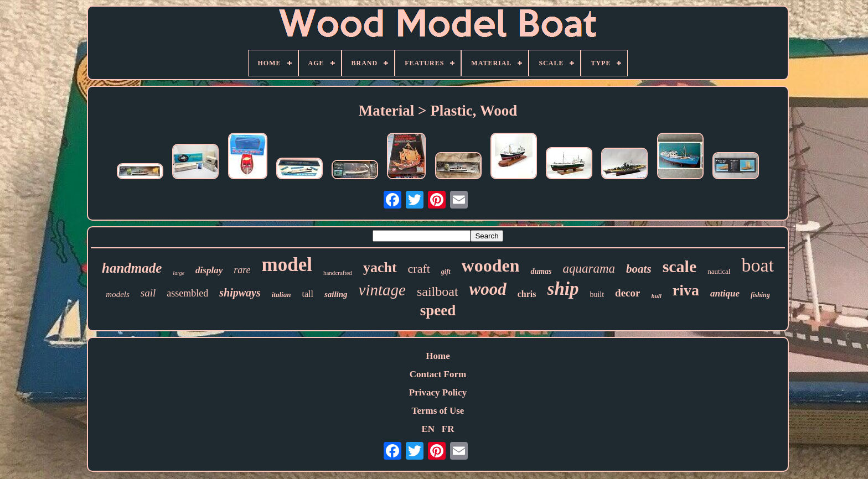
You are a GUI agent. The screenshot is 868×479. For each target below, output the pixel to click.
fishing (760, 295)
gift (446, 272)
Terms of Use (438, 411)
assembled (187, 293)
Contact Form (438, 374)
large (179, 273)
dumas (541, 271)
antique (725, 293)
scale (680, 266)
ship (563, 289)
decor (627, 293)
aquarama (589, 269)
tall (307, 294)
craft (419, 269)
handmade (132, 268)
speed (438, 310)
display (209, 270)
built (597, 295)
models (118, 294)
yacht (380, 267)
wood (488, 289)
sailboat (438, 291)
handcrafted (338, 273)
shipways (240, 293)
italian (281, 295)
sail (148, 293)
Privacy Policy (438, 392)
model (287, 265)
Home (438, 356)
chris (527, 294)
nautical (719, 271)
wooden (491, 265)
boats (639, 269)
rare (242, 270)
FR (448, 429)
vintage (382, 290)
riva (686, 290)
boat (758, 265)
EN (428, 429)
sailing (336, 294)
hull (656, 296)
